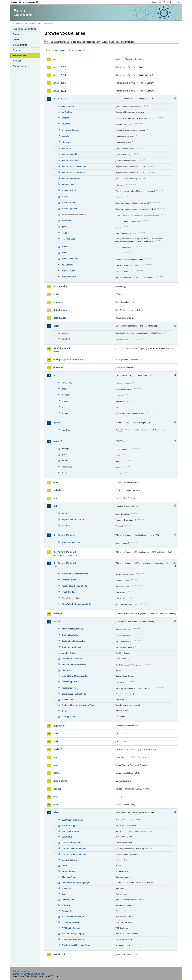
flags (64, 389)
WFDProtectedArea (70, 922)
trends (65, 253)
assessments (68, 106)
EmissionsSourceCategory (74, 854)
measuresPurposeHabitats (74, 166)
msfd (56, 765)
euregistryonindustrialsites (69, 360)
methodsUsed (68, 184)
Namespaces (19, 66)
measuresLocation (70, 160)
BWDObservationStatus (72, 820)
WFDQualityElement (71, 928)
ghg (56, 482)
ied (55, 506)
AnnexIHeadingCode (71, 542)
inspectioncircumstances (73, 519)
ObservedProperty (70, 877)
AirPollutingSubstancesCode (75, 574)
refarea (65, 401)
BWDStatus (67, 837)
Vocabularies (20, 55)
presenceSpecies (70, 209)
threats (65, 247)
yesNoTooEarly (69, 271)
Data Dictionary (35, 23)
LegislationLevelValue (72, 659)
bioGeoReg (67, 112)
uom (56, 805)
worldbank (59, 954)
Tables (16, 39)
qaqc (64, 227)
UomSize (66, 905)
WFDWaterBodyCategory (73, 934)
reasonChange (68, 239)
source (65, 461)
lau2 (56, 741)
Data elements (20, 45)
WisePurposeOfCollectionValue (76, 945)
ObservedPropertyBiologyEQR (76, 883)
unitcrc (65, 413)
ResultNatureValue (70, 688)
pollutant (66, 525)
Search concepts (78, 51)
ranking (65, 233)
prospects (66, 221)
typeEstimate (68, 265)
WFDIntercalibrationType (73, 917)
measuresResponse (71, 178)
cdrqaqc (65, 118)
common (58, 302)
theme (64, 711)
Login (155, 2)
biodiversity (60, 286)
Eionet (25, 23)
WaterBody (67, 911)
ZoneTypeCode (68, 717)
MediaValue (67, 671)
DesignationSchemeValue (73, 641)
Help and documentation (25, 29)
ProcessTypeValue (70, 682)
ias (55, 498)
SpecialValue (67, 700)
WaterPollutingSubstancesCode (76, 604)
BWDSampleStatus (70, 831)
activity (65, 333)
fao (55, 375)
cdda (56, 294)
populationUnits (69, 190)
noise (57, 773)
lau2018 (58, 749)
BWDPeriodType (69, 826)
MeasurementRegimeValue (74, 664)
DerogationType (69, 580)
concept (65, 449)
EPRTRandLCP (62, 348)
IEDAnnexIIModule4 (65, 563)
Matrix (64, 866)
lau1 (56, 734)
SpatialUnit (67, 888)
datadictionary (62, 310)
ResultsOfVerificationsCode (74, 586)
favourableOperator (71, 130)
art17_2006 (60, 83)
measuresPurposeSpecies (74, 172)
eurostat (58, 367)
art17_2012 (60, 91)
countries (66, 124)
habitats (65, 136)
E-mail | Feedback (22, 971)
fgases (57, 423)
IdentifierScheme (69, 653)
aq (55, 59)
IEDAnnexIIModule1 (65, 535)
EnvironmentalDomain (72, 647)
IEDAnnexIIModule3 (65, 552)
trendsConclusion (70, 259)
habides (58, 490)
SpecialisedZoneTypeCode (74, 694)
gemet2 (58, 441)
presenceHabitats (70, 203)
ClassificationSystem (71, 843)
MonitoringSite (68, 871)
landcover (59, 726)
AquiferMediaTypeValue (72, 629)
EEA (25, 2)
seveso (57, 789)
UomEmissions (69, 900)
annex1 (65, 513)
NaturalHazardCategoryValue (75, 676)
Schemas (18, 50)
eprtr (56, 326)
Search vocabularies (57, 51)
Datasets (17, 34)
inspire (57, 621)
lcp (55, 757)
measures (66, 148)
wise (56, 812)
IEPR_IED (59, 614)
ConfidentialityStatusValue (74, 848)
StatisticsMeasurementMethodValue (78, 705)
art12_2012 (60, 67)
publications (60, 781)
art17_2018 (60, 99)
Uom (64, 894)
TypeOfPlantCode (70, 592)
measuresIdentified (70, 154)
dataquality (60, 318)
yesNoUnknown (69, 277)
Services (17, 61)
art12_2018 (60, 75)
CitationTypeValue (70, 635)
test (55, 797)
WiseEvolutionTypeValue (73, 939)
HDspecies (67, 142)
